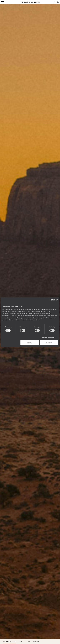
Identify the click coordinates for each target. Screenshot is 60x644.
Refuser (30, 343)
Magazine (36, 642)
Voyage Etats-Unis (9, 642)
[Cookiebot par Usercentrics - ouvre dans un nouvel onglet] (50, 300)
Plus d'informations (33, 320)
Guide (29, 642)
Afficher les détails (48, 337)
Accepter (49, 343)
